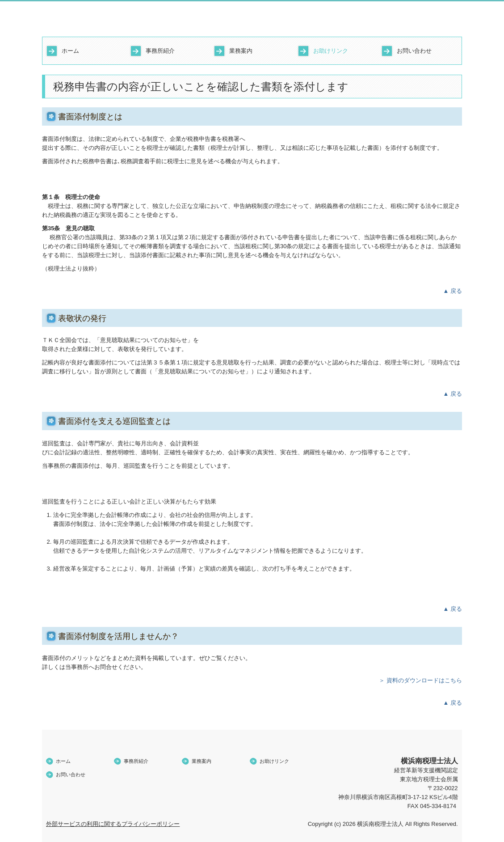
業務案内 (241, 51)
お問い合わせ (414, 51)
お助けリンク (331, 51)
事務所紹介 (160, 51)
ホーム (70, 51)
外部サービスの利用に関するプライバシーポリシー (113, 824)
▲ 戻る (453, 291)
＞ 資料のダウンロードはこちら (420, 680)
